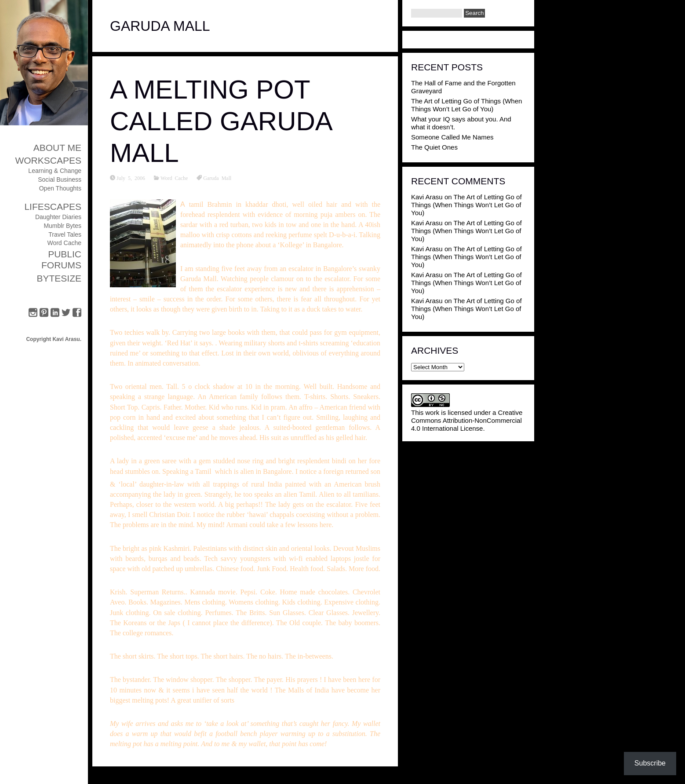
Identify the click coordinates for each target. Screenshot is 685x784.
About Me (57, 148)
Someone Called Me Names (452, 137)
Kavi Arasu (427, 197)
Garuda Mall (217, 178)
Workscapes (48, 160)
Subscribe (650, 763)
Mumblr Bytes (62, 226)
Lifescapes (53, 207)
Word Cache (64, 243)
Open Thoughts (60, 188)
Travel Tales (65, 234)
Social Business (60, 180)
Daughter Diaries (58, 217)
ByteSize (59, 278)
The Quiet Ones (434, 147)
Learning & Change (55, 171)
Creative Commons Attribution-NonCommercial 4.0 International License (467, 420)
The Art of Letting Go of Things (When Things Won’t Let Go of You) (466, 105)
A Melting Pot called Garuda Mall (221, 121)
